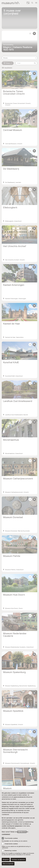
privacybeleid (22, 832)
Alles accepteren (8, 864)
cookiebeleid (6, 834)
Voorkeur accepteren (18, 860)
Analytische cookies (11, 844)
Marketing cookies (11, 851)
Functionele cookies (10, 838)
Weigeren (6, 860)
